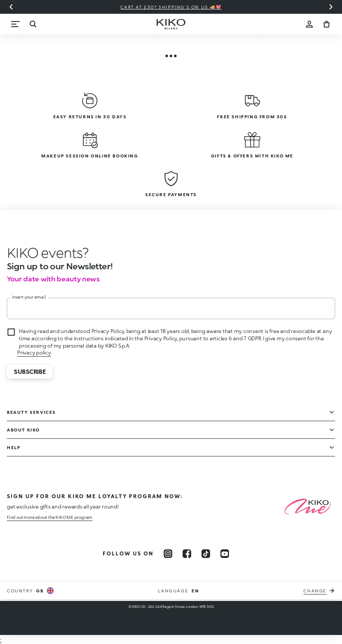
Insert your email (29, 297)
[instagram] (168, 554)
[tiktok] (206, 554)
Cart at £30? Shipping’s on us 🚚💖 (171, 7)
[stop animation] (48, 253)
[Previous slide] (11, 7)
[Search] (33, 24)
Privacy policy (34, 353)
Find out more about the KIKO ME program (50, 517)
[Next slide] (331, 7)
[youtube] (225, 554)
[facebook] (187, 554)
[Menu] (15, 24)
